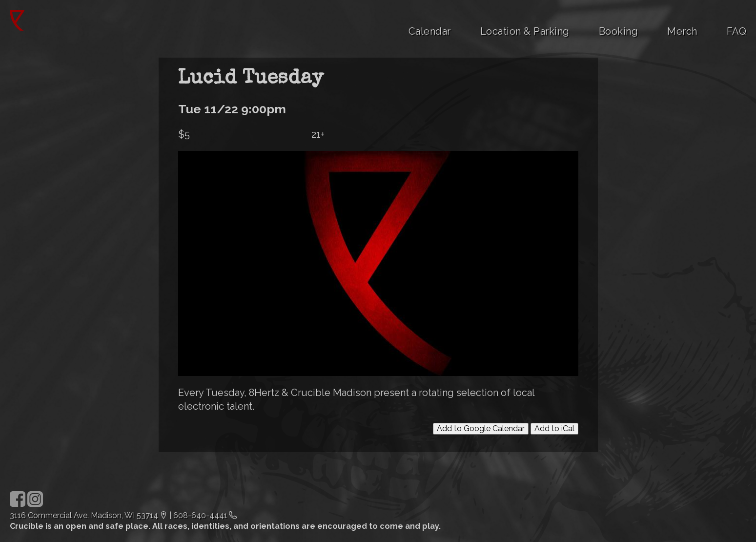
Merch (682, 31)
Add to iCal (554, 428)
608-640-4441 (200, 515)
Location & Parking (525, 31)
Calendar (430, 31)
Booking (619, 31)
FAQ (737, 31)
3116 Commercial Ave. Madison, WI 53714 (84, 515)
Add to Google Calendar (481, 428)
